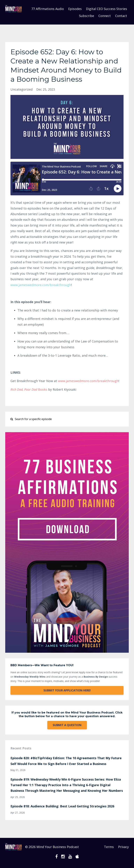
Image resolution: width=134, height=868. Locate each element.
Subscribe (87, 16)
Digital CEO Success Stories (107, 9)
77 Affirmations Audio (48, 9)
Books (29, 389)
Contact (121, 16)
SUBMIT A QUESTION (67, 725)
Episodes (75, 9)
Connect (105, 16)
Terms (109, 847)
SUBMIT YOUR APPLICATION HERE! (67, 690)
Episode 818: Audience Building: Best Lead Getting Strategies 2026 (62, 806)
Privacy (123, 847)
